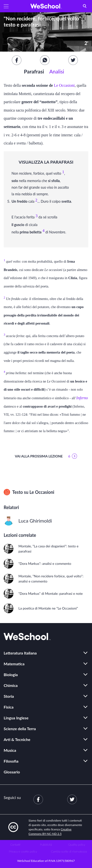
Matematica (14, 664)
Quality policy (77, 845)
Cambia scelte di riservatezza (69, 851)
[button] (6, 6)
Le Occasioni (64, 85)
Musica (10, 750)
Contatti (15, 845)
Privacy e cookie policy (23, 851)
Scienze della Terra (20, 729)
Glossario (12, 772)
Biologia (11, 675)
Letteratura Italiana (20, 653)
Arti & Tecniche (17, 739)
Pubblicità (46, 845)
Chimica (11, 685)
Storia (9, 696)
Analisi (57, 71)
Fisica (9, 707)
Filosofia (11, 761)
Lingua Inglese (16, 718)
